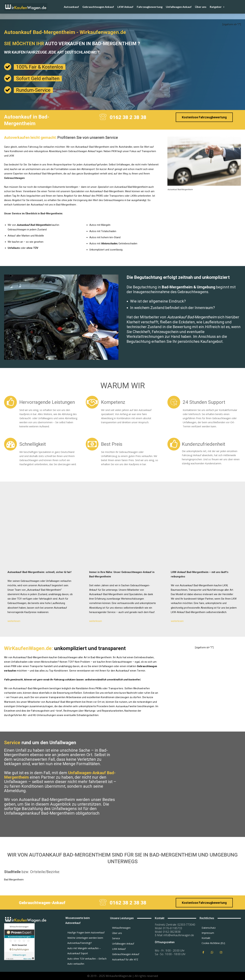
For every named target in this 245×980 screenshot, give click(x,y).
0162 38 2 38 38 (128, 117)
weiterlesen (14, 621)
